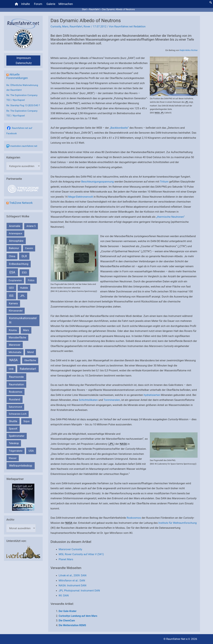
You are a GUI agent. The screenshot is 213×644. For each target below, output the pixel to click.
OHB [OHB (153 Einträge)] (11, 369)
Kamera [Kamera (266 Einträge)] (13, 303)
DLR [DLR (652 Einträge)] (24, 256)
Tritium (164, 182)
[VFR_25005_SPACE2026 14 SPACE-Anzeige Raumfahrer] (23, 497)
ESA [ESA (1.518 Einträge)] (12, 272)
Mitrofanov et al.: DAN (72, 580)
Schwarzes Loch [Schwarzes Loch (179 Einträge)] (18, 414)
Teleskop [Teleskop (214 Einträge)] (14, 443)
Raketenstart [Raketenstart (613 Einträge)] (28, 369)
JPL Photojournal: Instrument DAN (79, 590)
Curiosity (56, 26)
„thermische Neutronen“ (170, 217)
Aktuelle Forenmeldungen (17, 76)
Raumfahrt (76, 26)
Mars (65, 26)
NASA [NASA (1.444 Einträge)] (14, 360)
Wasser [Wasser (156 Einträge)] (13, 458)
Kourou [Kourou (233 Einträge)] (13, 330)
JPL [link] (187, 102)
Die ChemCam (67, 621)
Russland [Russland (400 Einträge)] (14, 399)
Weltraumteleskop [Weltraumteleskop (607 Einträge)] (21, 466)
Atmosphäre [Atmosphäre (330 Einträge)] (16, 241)
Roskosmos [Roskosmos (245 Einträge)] (15, 392)
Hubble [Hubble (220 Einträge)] (24, 288)
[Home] (16, 4)
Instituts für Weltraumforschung (177, 523)
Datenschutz (24, 63)
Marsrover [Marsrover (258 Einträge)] (15, 345)
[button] (211, 2)
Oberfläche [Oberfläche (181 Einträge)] (30, 360)
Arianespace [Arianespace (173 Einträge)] (15, 233)
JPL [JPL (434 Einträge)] (22, 296)
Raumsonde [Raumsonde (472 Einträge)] (16, 377)
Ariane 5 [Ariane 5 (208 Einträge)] (31, 226)
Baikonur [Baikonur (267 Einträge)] (14, 248)
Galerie (51, 4)
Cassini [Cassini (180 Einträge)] (29, 248)
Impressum (24, 58)
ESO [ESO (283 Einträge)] (24, 273)
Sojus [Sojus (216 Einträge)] (27, 421)
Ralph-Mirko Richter (189, 50)
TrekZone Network (21, 203)
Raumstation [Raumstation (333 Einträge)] (16, 385)
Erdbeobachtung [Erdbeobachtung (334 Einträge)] (19, 264)
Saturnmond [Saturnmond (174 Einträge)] (15, 407)
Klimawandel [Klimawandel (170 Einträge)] (16, 311)
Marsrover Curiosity (70, 549)
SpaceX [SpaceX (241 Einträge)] (13, 429)
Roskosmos (134, 518)
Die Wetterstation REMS (72, 625)
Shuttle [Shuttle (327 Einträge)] (13, 421)
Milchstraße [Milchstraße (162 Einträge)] (15, 352)
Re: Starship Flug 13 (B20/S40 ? (23, 105)
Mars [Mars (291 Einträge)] (26, 330)
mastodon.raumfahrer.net (24, 146)
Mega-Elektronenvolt (80, 197)
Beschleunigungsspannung (97, 182)
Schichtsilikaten (88, 400)
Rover (87, 26)
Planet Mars (66, 559)
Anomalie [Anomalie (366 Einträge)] (15, 226)
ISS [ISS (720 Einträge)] (11, 296)
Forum (38, 4)
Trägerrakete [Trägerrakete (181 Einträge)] (16, 451)
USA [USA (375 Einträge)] (31, 451)
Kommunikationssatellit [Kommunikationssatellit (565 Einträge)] (23, 320)
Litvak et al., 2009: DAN (73, 575)
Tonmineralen (112, 400)
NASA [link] (157, 113)
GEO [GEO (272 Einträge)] (11, 288)
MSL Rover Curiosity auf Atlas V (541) (81, 554)
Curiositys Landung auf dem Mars (78, 616)
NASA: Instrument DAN (73, 585)
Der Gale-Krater (68, 611)
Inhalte (25, 4)
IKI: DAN (64, 595)
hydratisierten (152, 395)
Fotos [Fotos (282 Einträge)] (31, 280)
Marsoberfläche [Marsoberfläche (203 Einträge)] (17, 338)
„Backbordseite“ (119, 128)
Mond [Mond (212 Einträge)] (31, 352)
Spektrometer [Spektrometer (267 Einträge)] (17, 436)
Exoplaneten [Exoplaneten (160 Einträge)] (15, 280)
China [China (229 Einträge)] (12, 256)
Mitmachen (66, 4)
